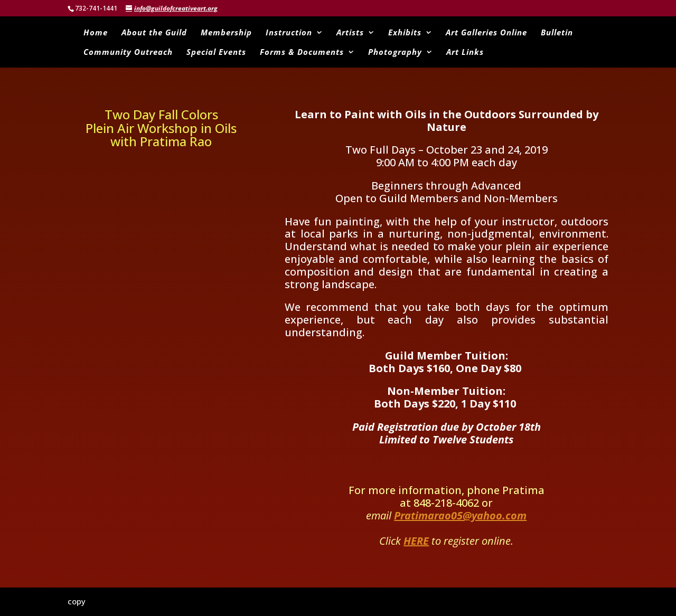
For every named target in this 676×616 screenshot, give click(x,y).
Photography (395, 53)
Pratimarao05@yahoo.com (460, 515)
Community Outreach (128, 53)
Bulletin (557, 33)
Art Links (465, 53)
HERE (416, 541)
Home (96, 33)
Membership (226, 33)
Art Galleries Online (486, 33)
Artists (350, 33)
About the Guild (154, 33)
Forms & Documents (302, 53)
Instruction (289, 33)
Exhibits (405, 33)
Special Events (216, 53)
